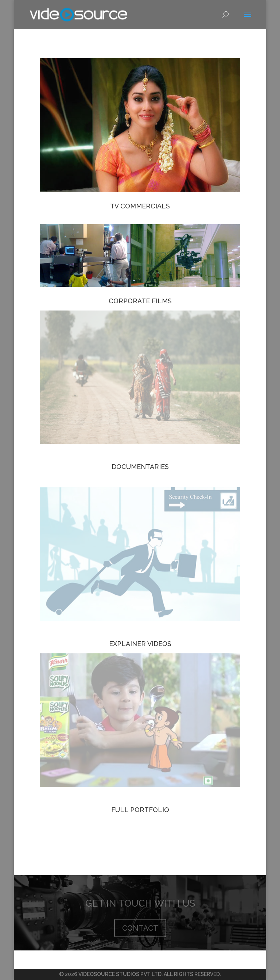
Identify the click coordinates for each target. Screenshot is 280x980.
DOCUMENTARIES (140, 467)
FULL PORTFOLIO (140, 810)
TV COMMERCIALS (140, 206)
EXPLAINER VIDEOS (140, 644)
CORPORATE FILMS (140, 301)
